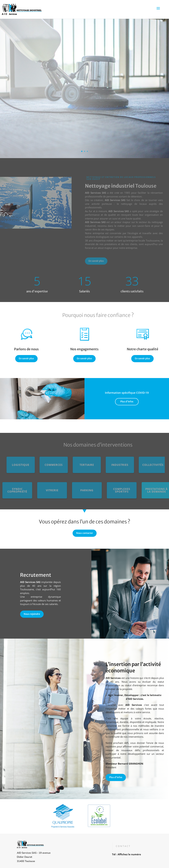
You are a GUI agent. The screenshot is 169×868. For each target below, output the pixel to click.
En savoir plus (90, 261)
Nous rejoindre (35, 614)
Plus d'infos (127, 402)
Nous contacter (85, 533)
